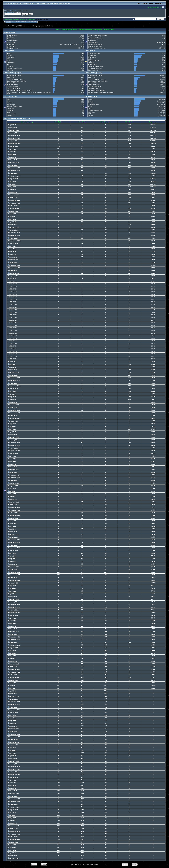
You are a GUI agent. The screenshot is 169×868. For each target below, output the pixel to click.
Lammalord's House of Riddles (17, 81)
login (20, 11)
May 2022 (12, 252)
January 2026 (13, 133)
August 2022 (13, 244)
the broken (91, 112)
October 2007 (13, 804)
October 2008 (13, 772)
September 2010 (14, 710)
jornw (9, 101)
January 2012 (13, 667)
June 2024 (12, 184)
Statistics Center (48, 26)
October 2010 (13, 707)
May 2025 (12, 154)
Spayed (9, 55)
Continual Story (12, 83)
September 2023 (14, 208)
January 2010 (13, 731)
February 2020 (13, 405)
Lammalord (11, 57)
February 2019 (13, 437)
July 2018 (12, 456)
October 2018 (13, 448)
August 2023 (13, 211)
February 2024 (13, 195)
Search (18, 22)
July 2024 (12, 181)
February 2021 (13, 372)
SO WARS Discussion (95, 68)
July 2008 (12, 780)
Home (8, 22)
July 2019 (12, 424)
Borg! (9, 65)
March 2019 (12, 435)
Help (13, 22)
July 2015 (12, 553)
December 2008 (14, 767)
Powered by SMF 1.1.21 (77, 865)
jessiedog (10, 70)
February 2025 (13, 163)
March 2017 (12, 499)
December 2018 (14, 443)
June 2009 (12, 750)
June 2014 (12, 588)
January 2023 (13, 230)
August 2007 (13, 810)
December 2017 (14, 475)
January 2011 (13, 699)
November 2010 (14, 704)
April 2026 (12, 125)
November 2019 (14, 413)
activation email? (19, 12)
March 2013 (12, 629)
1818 (82, 35)
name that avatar (12, 85)
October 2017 (13, 480)
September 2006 (14, 839)
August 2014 (13, 583)
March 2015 (12, 564)
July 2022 (12, 246)
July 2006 (12, 845)
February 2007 (13, 826)
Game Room (92, 57)
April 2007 (12, 821)
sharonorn (10, 103)
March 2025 (12, 160)
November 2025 (14, 138)
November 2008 (14, 769)
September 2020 (14, 386)
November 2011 (14, 672)
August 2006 (13, 842)
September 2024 (14, 176)
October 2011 (13, 675)
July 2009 (12, 748)
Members (23, 22)
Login (29, 22)
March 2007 (12, 823)
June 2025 (12, 152)
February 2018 (13, 470)
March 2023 (12, 225)
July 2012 (12, 650)
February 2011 (13, 696)
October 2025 (13, 141)
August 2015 (13, 551)
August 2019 (13, 421)
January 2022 (13, 262)
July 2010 (12, 715)
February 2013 (13, 632)
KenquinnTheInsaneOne (15, 68)
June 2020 (12, 394)
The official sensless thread (97, 90)
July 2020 (12, 391)
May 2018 (12, 462)
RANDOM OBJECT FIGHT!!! (16, 79)
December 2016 (14, 507)
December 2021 (14, 265)
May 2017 (12, 494)
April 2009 (12, 756)
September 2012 (14, 645)
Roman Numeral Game (14, 76)
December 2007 (14, 799)
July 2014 (12, 586)
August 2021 (13, 276)
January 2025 (13, 165)
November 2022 (14, 235)
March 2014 (12, 597)
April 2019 (12, 432)
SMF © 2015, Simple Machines (91, 865)
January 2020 (13, 408)
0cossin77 (91, 99)
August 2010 (13, 713)
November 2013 (14, 607)
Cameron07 (11, 63)
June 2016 (12, 524)
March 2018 (12, 467)
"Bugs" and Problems (95, 61)
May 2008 (12, 785)
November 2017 (14, 478)
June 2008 (12, 783)
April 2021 (12, 367)
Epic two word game (13, 88)
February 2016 (13, 534)
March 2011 (12, 694)
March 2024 (12, 192)
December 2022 (14, 233)
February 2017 (13, 502)
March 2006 (12, 856)
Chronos (91, 101)
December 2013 (14, 605)
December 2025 (14, 136)
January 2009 (13, 764)
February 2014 (13, 599)
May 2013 (12, 623)
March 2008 (12, 791)
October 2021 (13, 271)
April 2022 (12, 254)
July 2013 (12, 618)
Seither (9, 54)
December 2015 (14, 540)
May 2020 (12, 397)
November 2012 (14, 640)
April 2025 (12, 157)
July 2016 (12, 521)
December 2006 (14, 831)
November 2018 (14, 445)
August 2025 (13, 146)
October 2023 (13, 206)
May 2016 (12, 526)
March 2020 (12, 402)
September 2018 (14, 451)
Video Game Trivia (13, 87)
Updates (91, 59)
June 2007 (12, 815)
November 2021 (14, 268)
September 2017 (14, 483)
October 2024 (13, 173)
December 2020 (14, 378)
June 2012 (12, 653)
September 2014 (14, 580)
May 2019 (12, 429)
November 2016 (14, 510)
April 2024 (12, 190)
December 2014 (14, 572)
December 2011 (14, 669)
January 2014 (13, 602)
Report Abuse (92, 65)
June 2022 (12, 249)
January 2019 (13, 440)
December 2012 (14, 637)
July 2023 (12, 214)
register (25, 11)
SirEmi (9, 61)
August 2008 (13, 777)
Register (34, 22)
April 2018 (12, 464)
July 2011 (12, 683)
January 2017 (13, 505)
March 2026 (12, 127)
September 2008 (14, 775)
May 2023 (12, 219)
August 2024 (13, 179)
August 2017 (13, 486)
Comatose (10, 66)
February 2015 (13, 567)
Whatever (91, 63)
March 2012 (12, 661)
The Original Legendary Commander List (20, 90)
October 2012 (13, 642)
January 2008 (13, 796)
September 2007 (14, 807)
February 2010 (13, 729)
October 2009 (13, 740)
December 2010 (14, 702)
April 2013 (12, 626)
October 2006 (13, 837)
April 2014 (12, 594)
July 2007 (12, 812)
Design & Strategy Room (96, 66)
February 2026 (13, 130)
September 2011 (14, 677)
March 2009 (12, 758)
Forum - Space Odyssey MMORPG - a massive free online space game (23, 26)
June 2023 (12, 217)
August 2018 (13, 453)
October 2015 (13, 545)
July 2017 (12, 489)
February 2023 (13, 227)
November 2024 (14, 171)
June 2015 (12, 556)
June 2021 (12, 362)
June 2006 (12, 848)
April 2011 (12, 691)
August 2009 (13, 745)
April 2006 (12, 853)
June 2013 (12, 621)
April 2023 (12, 222)
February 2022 (13, 260)
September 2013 (14, 613)
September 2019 (14, 418)
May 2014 (12, 591)
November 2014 (14, 575)
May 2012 (12, 656)
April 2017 (12, 497)
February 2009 (13, 761)
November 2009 (14, 737)
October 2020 (13, 383)
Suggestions (92, 55)
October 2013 (13, 610)
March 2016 (12, 532)
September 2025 (14, 144)
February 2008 (13, 794)
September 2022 (14, 241)
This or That (11, 77)
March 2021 (12, 370)
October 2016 (13, 513)
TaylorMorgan (11, 105)
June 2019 (12, 426)
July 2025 (12, 149)
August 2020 (13, 389)
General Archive (93, 70)
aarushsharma (11, 114)
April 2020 (12, 399)
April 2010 (12, 723)
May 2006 (12, 850)
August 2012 (13, 648)
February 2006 (13, 858)
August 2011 (13, 680)
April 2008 (12, 788)
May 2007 (12, 818)
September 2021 (14, 273)
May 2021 (12, 364)
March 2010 (12, 726)
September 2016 (14, 516)
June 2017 (12, 491)
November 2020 (14, 381)
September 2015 (14, 548)
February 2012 (13, 664)
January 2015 (13, 570)
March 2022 (12, 257)
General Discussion (94, 54)
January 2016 (13, 537)
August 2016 (13, 518)
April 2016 (12, 529)
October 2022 (13, 238)
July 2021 (12, 279)
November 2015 (14, 543)
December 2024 (14, 168)
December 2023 (14, 200)
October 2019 (13, 416)
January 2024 (13, 198)
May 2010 (12, 721)
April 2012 (12, 659)
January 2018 (13, 472)
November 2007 (14, 802)
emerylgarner (161, 42)
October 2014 (13, 578)
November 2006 (14, 834)
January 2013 (13, 634)
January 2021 (13, 375)
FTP (8, 59)
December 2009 (14, 734)
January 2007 (13, 829)
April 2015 (12, 561)
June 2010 (12, 718)
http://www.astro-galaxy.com (41, 19)
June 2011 (12, 686)
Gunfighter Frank (93, 105)
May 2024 (12, 187)
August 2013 (13, 615)
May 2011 (12, 688)
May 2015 (12, 559)
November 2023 (14, 203)
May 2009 (12, 753)
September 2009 (14, 742)
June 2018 (12, 459)
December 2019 (14, 410)
